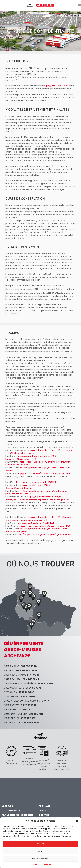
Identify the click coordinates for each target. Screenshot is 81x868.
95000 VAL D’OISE (13, 723)
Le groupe (7, 806)
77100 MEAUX (11, 697)
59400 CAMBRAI (13, 679)
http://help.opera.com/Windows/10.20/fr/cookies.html (44, 474)
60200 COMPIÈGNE (14, 688)
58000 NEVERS (12, 705)
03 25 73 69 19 (28, 718)
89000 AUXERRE (12, 671)
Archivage (45, 806)
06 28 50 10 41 (28, 705)
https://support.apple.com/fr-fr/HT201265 (36, 482)
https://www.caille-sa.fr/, (56, 86)
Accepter (40, 844)
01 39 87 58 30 (32, 723)
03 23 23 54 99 (26, 692)
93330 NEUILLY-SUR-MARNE (18, 701)
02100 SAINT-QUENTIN (16, 714)
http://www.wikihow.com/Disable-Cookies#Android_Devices (29, 487)
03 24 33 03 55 (45, 684)
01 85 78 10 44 (42, 701)
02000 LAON (11, 692)
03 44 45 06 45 (31, 675)
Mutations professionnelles (18, 815)
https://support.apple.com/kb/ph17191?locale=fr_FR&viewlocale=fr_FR (31, 458)
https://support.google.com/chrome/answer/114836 (46, 526)
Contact (44, 815)
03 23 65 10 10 (36, 714)
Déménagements (11, 810)
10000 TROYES (11, 718)
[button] (77, 821)
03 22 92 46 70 (29, 666)
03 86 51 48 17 (30, 671)
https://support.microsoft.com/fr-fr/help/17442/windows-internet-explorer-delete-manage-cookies (39, 498)
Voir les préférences (41, 859)
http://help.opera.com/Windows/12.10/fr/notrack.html (44, 535)
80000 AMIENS (12, 666)
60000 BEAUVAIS (13, 675)
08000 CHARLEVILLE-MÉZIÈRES (20, 684)
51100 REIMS (10, 710)
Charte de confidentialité (40, 864)
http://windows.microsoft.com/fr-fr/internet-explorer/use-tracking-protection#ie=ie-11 (39, 519)
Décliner (40, 851)
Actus (42, 810)
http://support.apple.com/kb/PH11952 (36, 523)
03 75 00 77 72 (34, 688)
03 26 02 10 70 (25, 710)
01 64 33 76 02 (27, 697)
